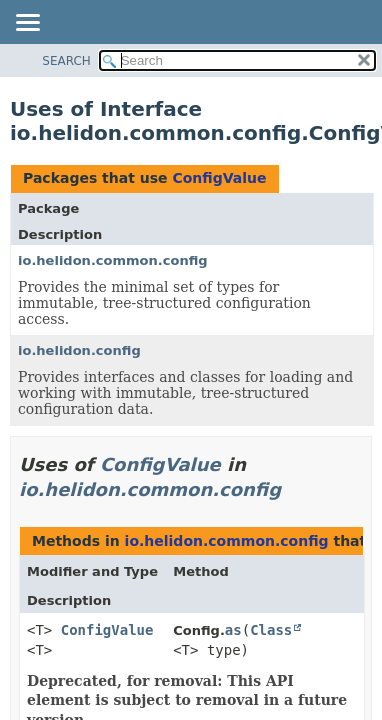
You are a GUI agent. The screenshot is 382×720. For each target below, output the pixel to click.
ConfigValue (219, 178)
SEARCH (66, 61)
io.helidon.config (79, 350)
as (233, 630)
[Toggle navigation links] (27, 24)
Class (271, 630)
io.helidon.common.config (113, 260)
